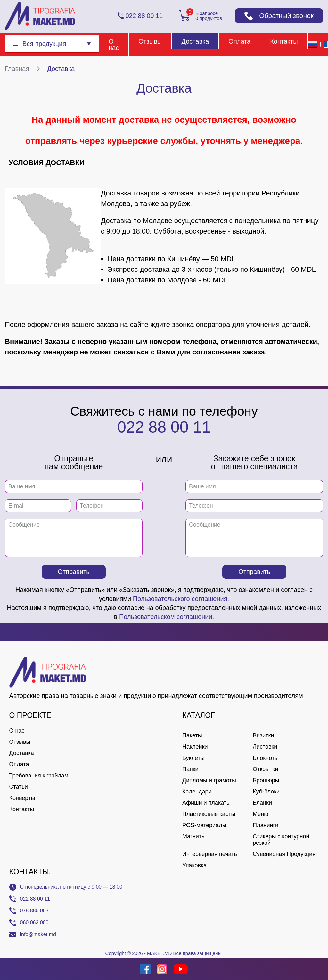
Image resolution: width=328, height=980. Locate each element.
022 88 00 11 (164, 427)
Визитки (263, 735)
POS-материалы (204, 825)
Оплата (239, 41)
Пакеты (192, 735)
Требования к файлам (39, 776)
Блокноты (266, 758)
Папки (190, 769)
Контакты (284, 41)
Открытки (265, 769)
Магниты (194, 836)
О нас (114, 45)
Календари (197, 792)
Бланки (262, 803)
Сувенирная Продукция (284, 854)
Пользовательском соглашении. (167, 617)
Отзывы (150, 41)
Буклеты (193, 758)
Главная (17, 69)
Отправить (74, 572)
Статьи (19, 787)
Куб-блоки (266, 792)
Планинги (266, 825)
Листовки (265, 747)
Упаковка (194, 865)
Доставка (195, 41)
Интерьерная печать (210, 854)
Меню (261, 814)
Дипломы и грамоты (209, 780)
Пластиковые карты (209, 814)
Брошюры (266, 780)
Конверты (22, 798)
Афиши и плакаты (206, 803)
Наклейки (195, 747)
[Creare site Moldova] (14, 969)
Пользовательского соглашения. (181, 599)
